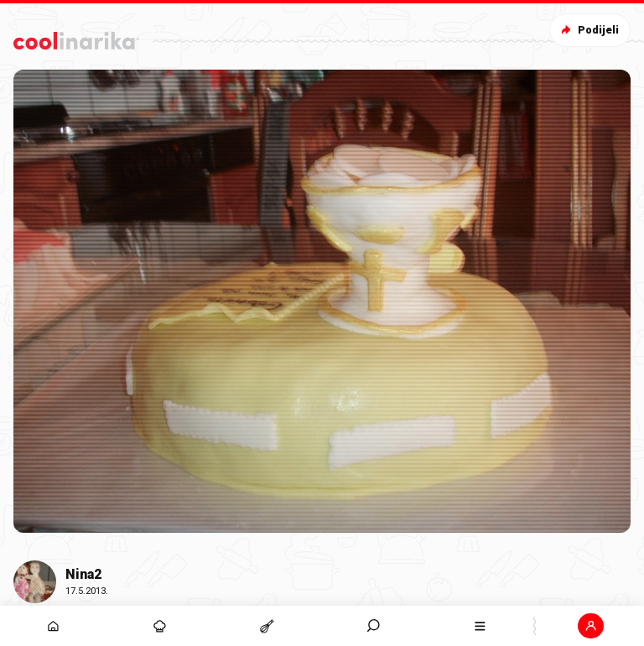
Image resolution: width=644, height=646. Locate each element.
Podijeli (588, 30)
